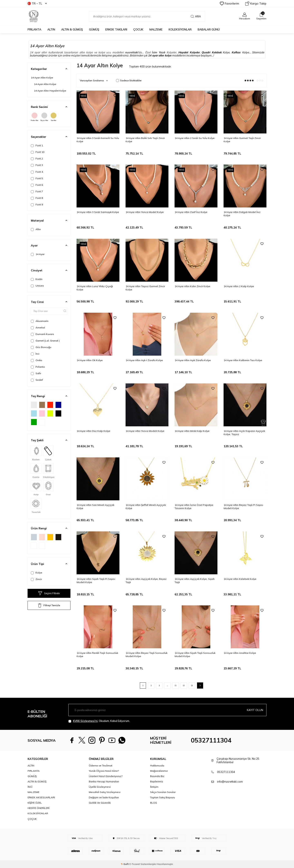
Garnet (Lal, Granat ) (45, 341)
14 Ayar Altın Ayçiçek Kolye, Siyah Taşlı (195, 581)
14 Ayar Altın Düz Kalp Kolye (93, 431)
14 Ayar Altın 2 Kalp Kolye (239, 286)
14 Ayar (38, 254)
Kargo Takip (256, 3)
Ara (196, 16)
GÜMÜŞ (94, 29)
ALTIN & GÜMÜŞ (72, 29)
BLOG (154, 803)
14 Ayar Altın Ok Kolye (90, 360)
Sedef (37, 380)
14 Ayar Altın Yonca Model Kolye (145, 212)
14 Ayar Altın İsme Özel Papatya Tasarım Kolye (194, 507)
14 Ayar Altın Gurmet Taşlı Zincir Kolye (242, 140)
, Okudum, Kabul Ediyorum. (99, 721)
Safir (36, 373)
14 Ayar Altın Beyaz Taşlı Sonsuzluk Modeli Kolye (146, 655)
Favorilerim (229, 3)
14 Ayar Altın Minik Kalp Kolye (192, 431)
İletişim (154, 787)
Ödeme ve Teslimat (101, 766)
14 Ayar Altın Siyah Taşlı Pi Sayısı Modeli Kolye (96, 581)
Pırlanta (38, 367)
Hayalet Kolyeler (189, 52)
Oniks (37, 360)
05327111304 (211, 740)
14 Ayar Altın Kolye (42, 78)
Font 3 (37, 165)
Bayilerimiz (157, 781)
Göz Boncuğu (41, 347)
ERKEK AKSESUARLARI (41, 797)
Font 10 (38, 152)
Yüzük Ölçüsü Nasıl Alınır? (104, 771)
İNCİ (30, 787)
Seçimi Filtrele (49, 593)
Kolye (37, 573)
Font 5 (37, 178)
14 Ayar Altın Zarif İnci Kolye (191, 212)
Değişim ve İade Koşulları (104, 797)
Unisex (37, 286)
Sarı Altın (53, 117)
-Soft (125, 864)
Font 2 (37, 159)
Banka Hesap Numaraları (104, 781)
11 (176, 685)
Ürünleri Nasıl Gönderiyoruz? (106, 776)
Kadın (37, 279)
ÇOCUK (138, 29)
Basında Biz (157, 776)
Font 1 (37, 146)
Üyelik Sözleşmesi (100, 787)
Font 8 (37, 198)
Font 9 (37, 205)
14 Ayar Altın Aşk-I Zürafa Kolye (144, 360)
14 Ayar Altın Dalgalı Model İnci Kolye (242, 214)
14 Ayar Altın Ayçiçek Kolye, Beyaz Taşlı (146, 581)
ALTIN (51, 29)
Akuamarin (40, 321)
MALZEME (156, 29)
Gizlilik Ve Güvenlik (100, 803)
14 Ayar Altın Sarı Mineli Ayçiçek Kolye (95, 507)
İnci (35, 354)
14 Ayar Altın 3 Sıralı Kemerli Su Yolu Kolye (98, 140)
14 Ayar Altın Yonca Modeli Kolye (145, 431)
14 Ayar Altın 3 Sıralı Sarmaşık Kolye (98, 212)
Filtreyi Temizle (49, 605)
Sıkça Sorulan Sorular (163, 792)
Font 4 (37, 172)
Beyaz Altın (44, 117)
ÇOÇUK (32, 819)
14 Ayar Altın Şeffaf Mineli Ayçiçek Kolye (146, 507)
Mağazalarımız (159, 771)
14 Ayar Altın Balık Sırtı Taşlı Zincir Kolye (145, 140)
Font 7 (37, 192)
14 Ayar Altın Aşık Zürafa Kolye (193, 360)
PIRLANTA (34, 29)
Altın (36, 229)
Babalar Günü (209, 29)
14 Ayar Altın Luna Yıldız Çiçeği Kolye (95, 288)
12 (184, 685)
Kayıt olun (255, 710)
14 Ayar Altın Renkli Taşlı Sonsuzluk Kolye (97, 655)
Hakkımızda (157, 766)
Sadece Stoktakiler (129, 80)
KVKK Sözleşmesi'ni (85, 721)
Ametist (38, 328)
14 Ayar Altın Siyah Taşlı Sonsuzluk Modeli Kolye (195, 655)
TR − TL (37, 3)
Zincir (36, 579)
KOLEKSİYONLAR (180, 29)
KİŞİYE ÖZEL (35, 803)
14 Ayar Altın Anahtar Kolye (240, 653)
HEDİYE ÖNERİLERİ (38, 808)
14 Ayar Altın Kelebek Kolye (240, 579)
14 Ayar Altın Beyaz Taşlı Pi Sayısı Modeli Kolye (243, 507)
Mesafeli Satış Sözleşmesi (105, 792)
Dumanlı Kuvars (42, 334)
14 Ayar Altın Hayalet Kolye (50, 91)
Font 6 (37, 185)
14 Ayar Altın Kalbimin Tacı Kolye (243, 360)
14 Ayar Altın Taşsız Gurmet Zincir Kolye (145, 288)
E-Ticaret (135, 864)
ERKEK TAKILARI (116, 29)
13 (192, 685)
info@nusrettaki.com (230, 782)
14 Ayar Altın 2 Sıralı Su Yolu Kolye (195, 138)
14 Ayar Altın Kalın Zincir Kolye (192, 286)
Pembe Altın (35, 117)
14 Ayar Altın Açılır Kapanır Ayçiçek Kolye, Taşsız (244, 433)
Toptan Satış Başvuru (163, 797)
